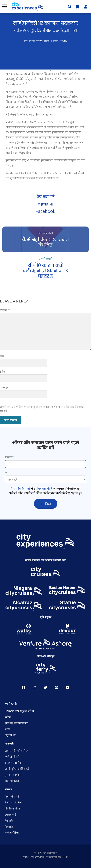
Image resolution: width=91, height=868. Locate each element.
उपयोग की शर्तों (21, 488)
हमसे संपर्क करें (12, 757)
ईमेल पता (9, 457)
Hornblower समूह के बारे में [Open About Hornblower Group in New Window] (19, 711)
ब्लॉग (7, 729)
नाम (2, 356)
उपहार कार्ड (10, 814)
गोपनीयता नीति (44, 488)
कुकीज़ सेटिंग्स (12, 832)
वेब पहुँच (9, 821)
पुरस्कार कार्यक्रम (13, 775)
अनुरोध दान (11, 735)
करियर (8, 717)
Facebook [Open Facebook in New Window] (24, 687)
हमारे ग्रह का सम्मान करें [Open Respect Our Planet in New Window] (16, 723)
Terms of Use (13, 802)
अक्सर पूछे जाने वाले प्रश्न (17, 751)
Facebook (45, 211)
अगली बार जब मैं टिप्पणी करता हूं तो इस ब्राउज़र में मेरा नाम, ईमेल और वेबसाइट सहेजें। (42, 409)
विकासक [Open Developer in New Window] (9, 827)
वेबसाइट (4, 387)
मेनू (4, 6)
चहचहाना (46, 204)
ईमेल (3, 372)
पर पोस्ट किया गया (46, 41)
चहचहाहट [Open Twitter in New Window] (45, 687)
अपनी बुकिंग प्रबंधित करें (17, 769)
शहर (7, 472)
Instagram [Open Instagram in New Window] (35, 687)
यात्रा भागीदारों (12, 781)
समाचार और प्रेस (13, 763)
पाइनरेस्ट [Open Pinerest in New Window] (56, 687)
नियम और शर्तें (12, 797)
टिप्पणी (5, 310)
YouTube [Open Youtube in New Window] (67, 687)
